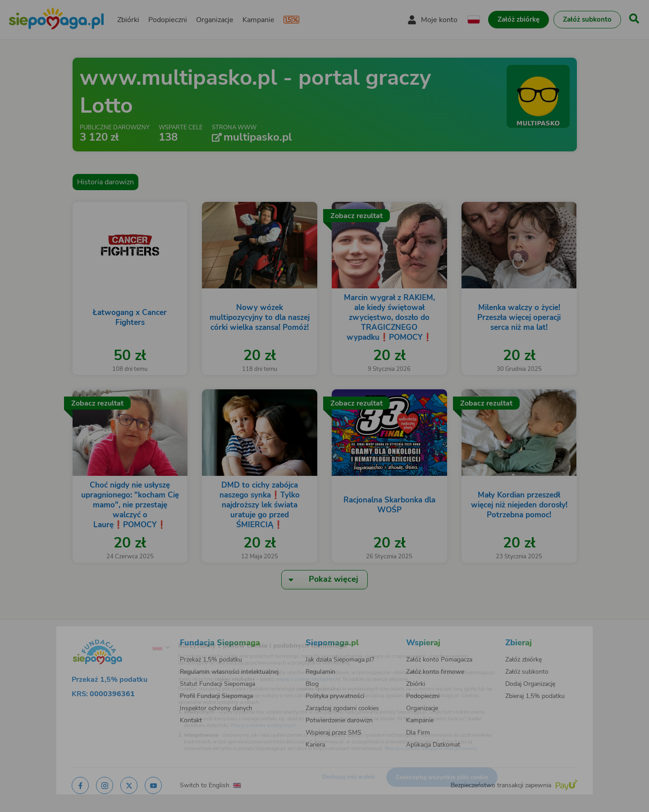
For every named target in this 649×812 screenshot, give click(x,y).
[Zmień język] (127, 634)
